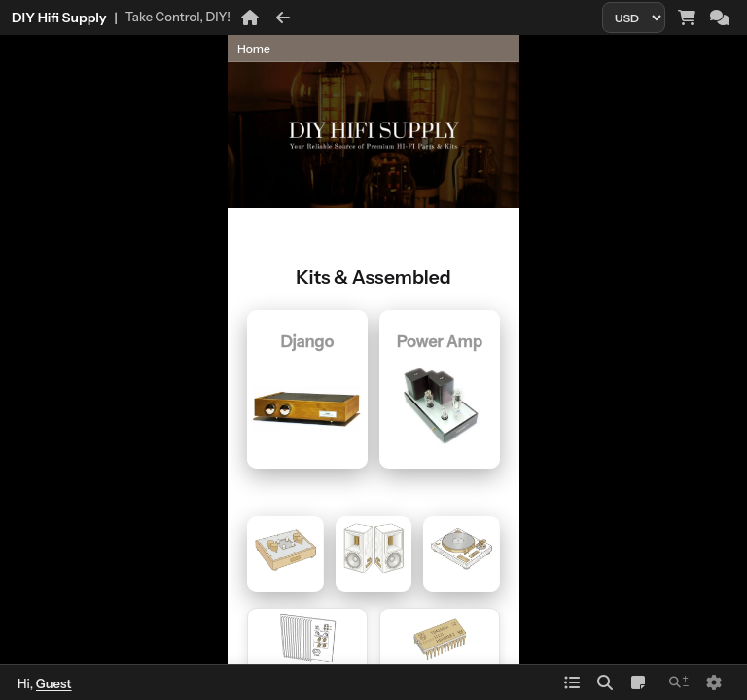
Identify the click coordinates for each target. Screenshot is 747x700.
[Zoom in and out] (679, 682)
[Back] (283, 17)
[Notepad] (638, 682)
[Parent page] (553, 85)
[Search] (605, 682)
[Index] (572, 682)
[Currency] (634, 17)
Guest (54, 683)
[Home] (250, 17)
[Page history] (445, 49)
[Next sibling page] (712, 112)
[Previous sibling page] (396, 112)
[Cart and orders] (687, 17)
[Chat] (720, 17)
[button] (21, 49)
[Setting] (714, 682)
